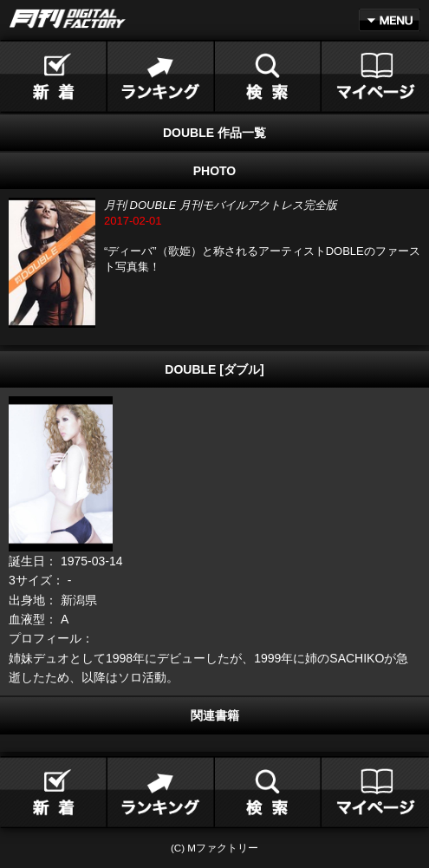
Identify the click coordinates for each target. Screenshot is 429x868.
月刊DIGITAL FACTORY (68, 19)
